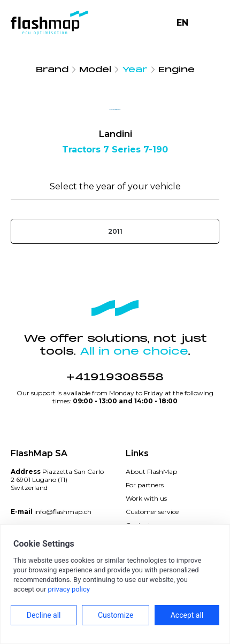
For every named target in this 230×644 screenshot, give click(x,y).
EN (182, 23)
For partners (145, 485)
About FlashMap (151, 471)
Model (95, 70)
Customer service (152, 512)
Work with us (146, 498)
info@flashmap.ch (63, 512)
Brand (52, 70)
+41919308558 (115, 377)
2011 (115, 231)
